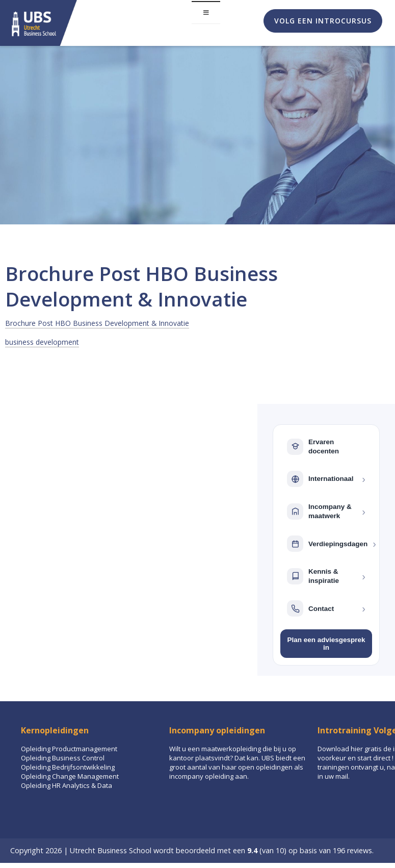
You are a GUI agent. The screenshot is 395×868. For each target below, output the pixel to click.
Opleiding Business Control (63, 758)
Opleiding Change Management (70, 776)
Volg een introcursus (323, 21)
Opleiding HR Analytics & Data (67, 785)
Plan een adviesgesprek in (326, 644)
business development (42, 342)
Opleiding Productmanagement (69, 749)
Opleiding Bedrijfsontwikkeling (68, 767)
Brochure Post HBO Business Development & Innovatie (97, 323)
